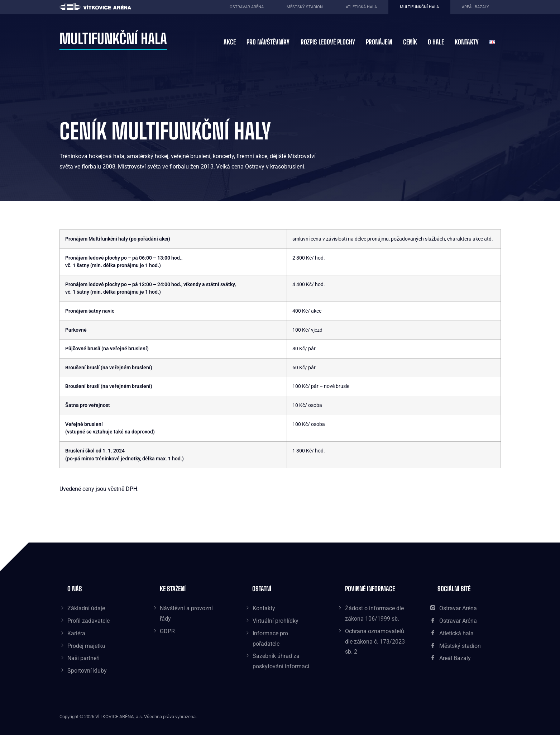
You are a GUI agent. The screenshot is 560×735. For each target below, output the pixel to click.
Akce (230, 42)
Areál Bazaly (475, 7)
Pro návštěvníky (268, 42)
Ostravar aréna (247, 7)
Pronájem (379, 42)
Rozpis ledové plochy (328, 42)
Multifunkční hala (419, 7)
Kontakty (467, 42)
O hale (436, 42)
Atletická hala (361, 7)
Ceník (410, 42)
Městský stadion (305, 7)
